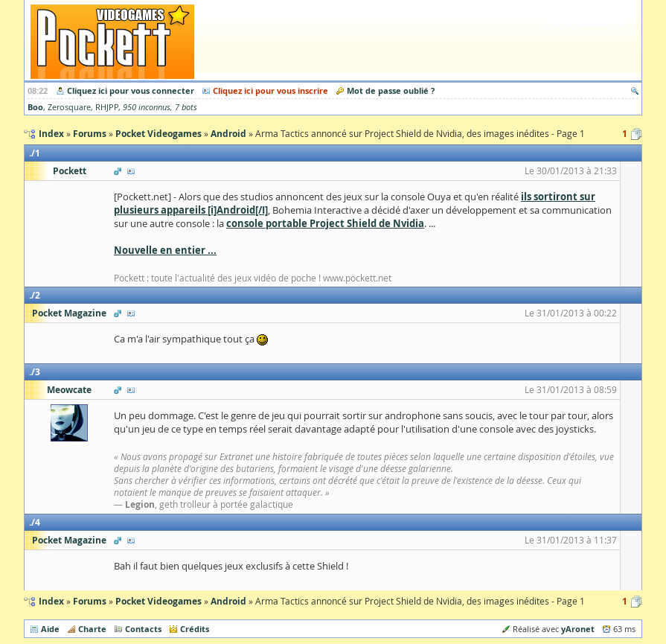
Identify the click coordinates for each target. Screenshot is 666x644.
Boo (35, 107)
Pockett (70, 171)
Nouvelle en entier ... (165, 250)
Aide (50, 629)
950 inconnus (147, 107)
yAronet (578, 629)
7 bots (186, 107)
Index (51, 601)
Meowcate (69, 390)
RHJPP (107, 107)
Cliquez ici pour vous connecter (131, 90)
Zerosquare (69, 107)
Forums (90, 601)
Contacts (143, 629)
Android (228, 601)
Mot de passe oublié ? (391, 90)
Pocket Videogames (159, 601)
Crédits (195, 629)
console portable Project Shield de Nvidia (325, 223)
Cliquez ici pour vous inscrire (270, 90)
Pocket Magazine (69, 313)
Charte (92, 629)
